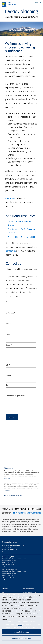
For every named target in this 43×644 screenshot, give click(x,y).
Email (9, 324)
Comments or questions (15, 396)
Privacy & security (29, 592)
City (8, 365)
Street (9, 345)
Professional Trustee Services (21, 237)
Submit (12, 417)
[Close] (39, 595)
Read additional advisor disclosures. (13, 496)
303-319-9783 (9, 578)
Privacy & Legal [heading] (29, 589)
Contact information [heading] (9, 542)
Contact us (10, 198)
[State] (21, 380)
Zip (8, 385)
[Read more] (7, 479)
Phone (9, 334)
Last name (10, 313)
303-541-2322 (11, 576)
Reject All (21, 625)
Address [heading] (5, 589)
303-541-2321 (11, 563)
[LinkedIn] (5, 567)
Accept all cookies (22, 632)
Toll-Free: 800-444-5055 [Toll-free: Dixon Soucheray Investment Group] (9, 549)
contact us (11, 251)
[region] (21, 618)
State (8, 376)
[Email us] (3, 551)
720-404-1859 (9, 565)
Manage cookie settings (21, 638)
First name (10, 302)
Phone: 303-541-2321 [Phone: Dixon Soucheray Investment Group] (8, 547)
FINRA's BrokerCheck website (25, 513)
